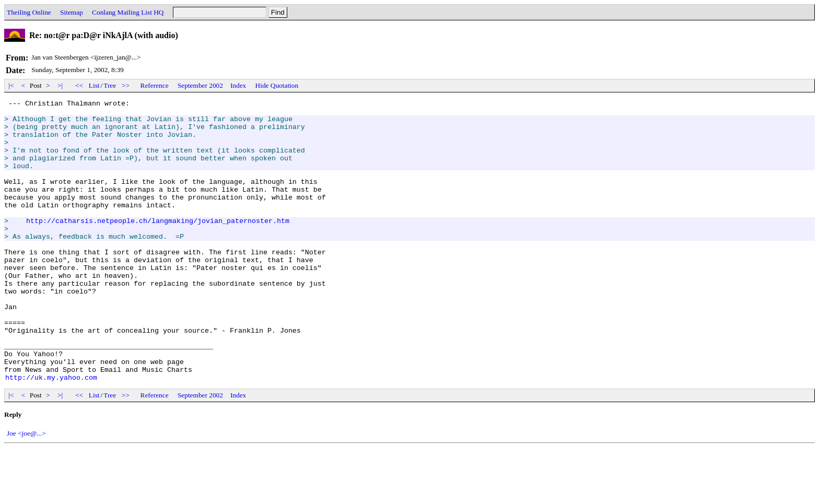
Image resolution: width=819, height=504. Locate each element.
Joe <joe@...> (26, 490)
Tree (110, 85)
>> (126, 85)
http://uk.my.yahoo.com (51, 433)
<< (79, 85)
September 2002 (200, 85)
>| (60, 85)
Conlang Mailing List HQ (128, 12)
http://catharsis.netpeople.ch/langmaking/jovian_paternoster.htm (158, 245)
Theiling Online (29, 12)
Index (238, 85)
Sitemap (72, 12)
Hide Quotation (277, 85)
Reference (155, 85)
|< (11, 85)
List (94, 85)
